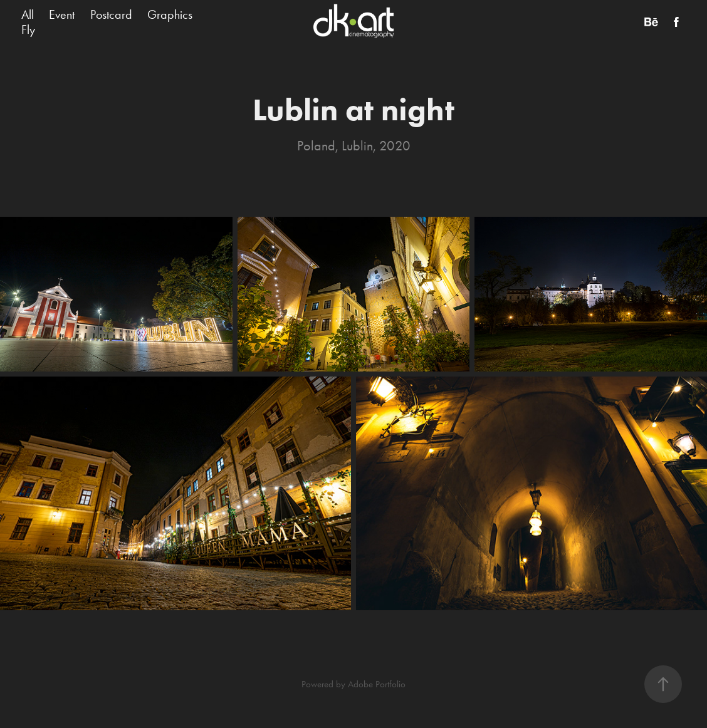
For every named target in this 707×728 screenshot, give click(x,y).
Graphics (170, 14)
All (28, 14)
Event (62, 14)
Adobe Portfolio (377, 684)
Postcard (111, 14)
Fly (28, 29)
